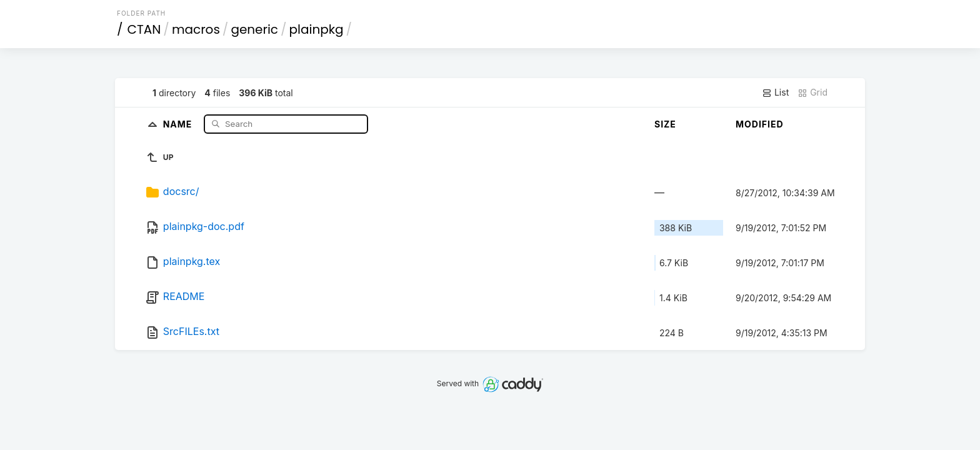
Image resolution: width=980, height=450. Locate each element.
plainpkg (317, 29)
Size (665, 124)
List (775, 92)
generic (254, 29)
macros (196, 29)
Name (179, 123)
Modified (760, 124)
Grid (812, 92)
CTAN (144, 29)
